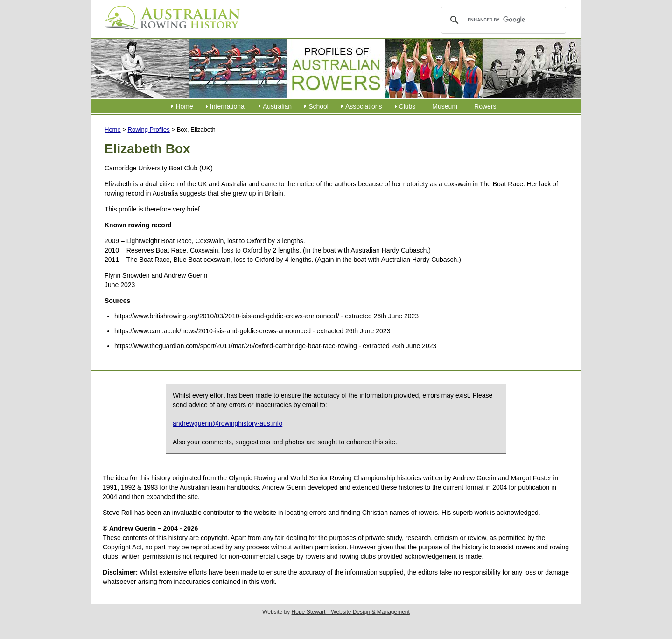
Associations (364, 106)
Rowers (485, 106)
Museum (445, 106)
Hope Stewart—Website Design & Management (351, 612)
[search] (502, 20)
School (318, 106)
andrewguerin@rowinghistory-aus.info (227, 423)
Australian (277, 106)
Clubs (407, 106)
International (228, 106)
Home (184, 106)
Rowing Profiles (149, 130)
